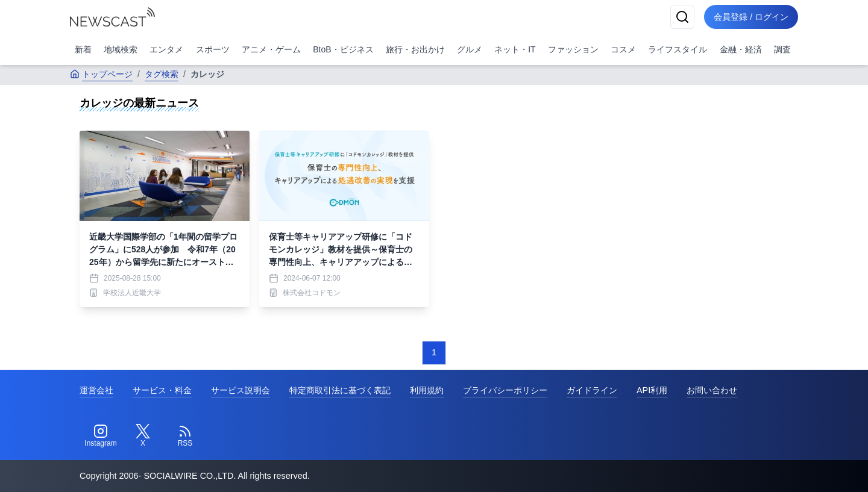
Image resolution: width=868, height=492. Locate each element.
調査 (782, 49)
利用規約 (427, 390)
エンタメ (166, 49)
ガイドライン (592, 390)
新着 (83, 49)
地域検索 (121, 49)
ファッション (573, 49)
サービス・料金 (162, 390)
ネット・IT (515, 49)
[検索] (682, 17)
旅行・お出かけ (415, 49)
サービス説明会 (241, 390)
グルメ (470, 49)
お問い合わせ (712, 390)
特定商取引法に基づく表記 (340, 390)
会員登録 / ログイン (751, 17)
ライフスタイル (678, 49)
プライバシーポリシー (505, 390)
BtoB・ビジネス (343, 49)
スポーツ (213, 49)
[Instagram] (101, 436)
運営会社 (96, 390)
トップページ (101, 74)
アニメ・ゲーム (271, 49)
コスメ (623, 49)
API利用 (652, 390)
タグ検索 (162, 74)
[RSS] (185, 436)
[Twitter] (143, 436)
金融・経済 (741, 49)
